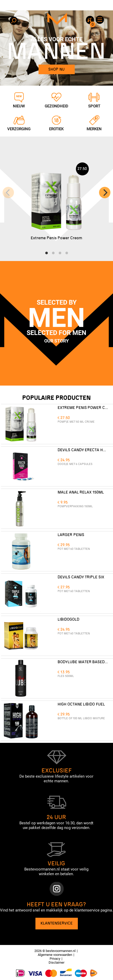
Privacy (55, 959)
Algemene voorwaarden (55, 955)
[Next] (105, 193)
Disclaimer (56, 962)
